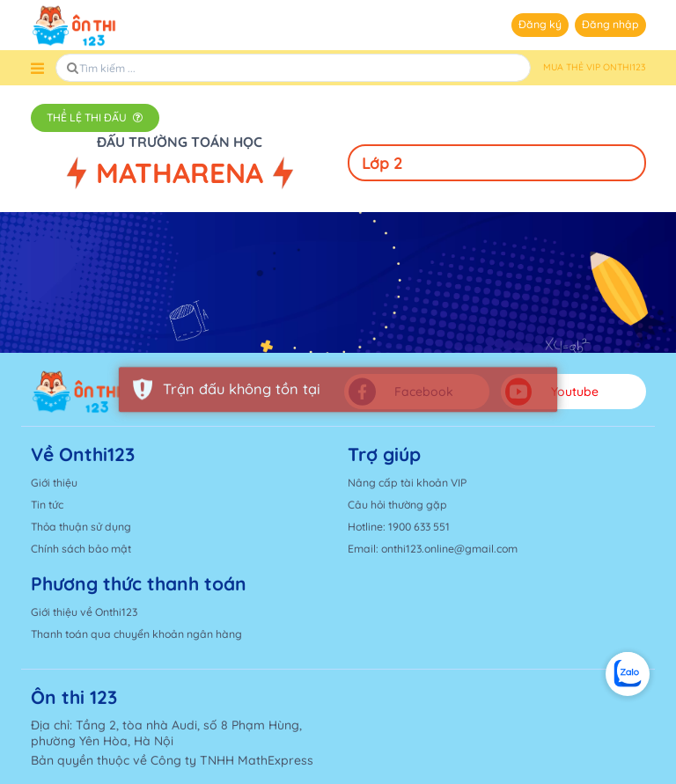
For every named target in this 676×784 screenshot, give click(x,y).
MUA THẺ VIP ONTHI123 (595, 67)
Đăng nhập (610, 24)
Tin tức (47, 505)
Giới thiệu (54, 483)
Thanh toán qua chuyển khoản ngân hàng (136, 634)
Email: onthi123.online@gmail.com (433, 549)
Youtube (551, 392)
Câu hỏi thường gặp (397, 505)
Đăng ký (540, 24)
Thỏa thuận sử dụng (81, 527)
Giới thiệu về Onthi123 (84, 612)
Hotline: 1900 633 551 (399, 527)
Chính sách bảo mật (81, 549)
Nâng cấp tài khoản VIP (407, 483)
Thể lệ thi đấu (95, 117)
